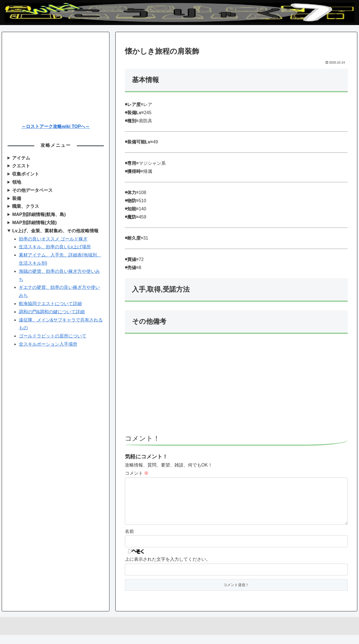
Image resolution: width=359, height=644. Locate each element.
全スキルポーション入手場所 (48, 344)
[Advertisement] (236, 387)
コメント (137, 473)
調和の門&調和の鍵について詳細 (52, 312)
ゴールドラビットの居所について (53, 336)
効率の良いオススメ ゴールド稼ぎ (53, 239)
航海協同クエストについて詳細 (50, 304)
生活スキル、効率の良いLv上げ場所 (55, 247)
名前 (129, 540)
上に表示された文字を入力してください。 (168, 568)
